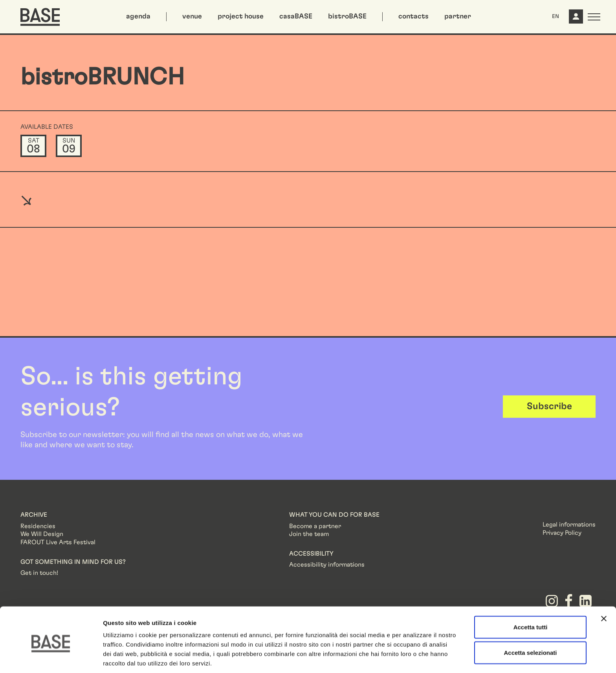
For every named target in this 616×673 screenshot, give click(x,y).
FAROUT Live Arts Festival (58, 542)
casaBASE (296, 16)
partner (458, 16)
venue (192, 16)
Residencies (38, 526)
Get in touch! (39, 573)
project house (241, 16)
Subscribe (549, 406)
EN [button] (555, 16)
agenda (138, 16)
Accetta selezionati (530, 622)
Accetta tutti (531, 596)
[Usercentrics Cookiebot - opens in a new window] (51, 658)
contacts (413, 16)
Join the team (309, 534)
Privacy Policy (562, 533)
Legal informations (569, 525)
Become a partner (315, 526)
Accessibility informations (327, 565)
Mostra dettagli (413, 657)
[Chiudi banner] (604, 587)
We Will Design (42, 534)
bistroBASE (347, 16)
